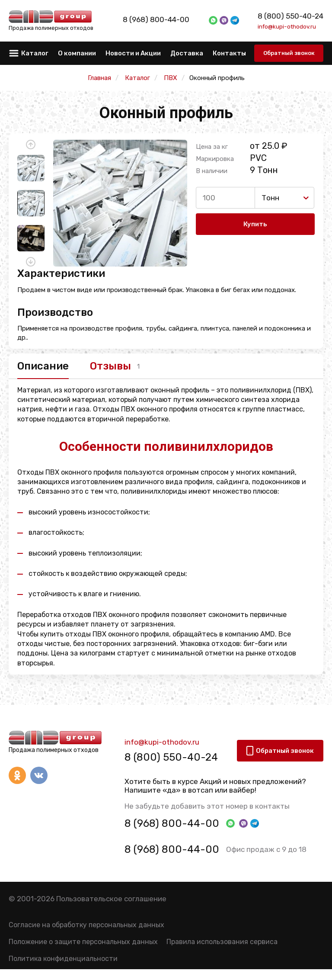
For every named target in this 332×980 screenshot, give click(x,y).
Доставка (187, 53)
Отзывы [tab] (111, 366)
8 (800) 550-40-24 (290, 16)
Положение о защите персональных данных (83, 942)
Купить (255, 224)
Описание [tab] (43, 366)
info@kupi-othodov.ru (287, 26)
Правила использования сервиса (222, 942)
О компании (77, 53)
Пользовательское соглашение (111, 899)
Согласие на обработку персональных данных (86, 925)
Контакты (229, 53)
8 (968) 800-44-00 (166, 19)
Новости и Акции (133, 53)
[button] (31, 145)
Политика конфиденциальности (63, 959)
